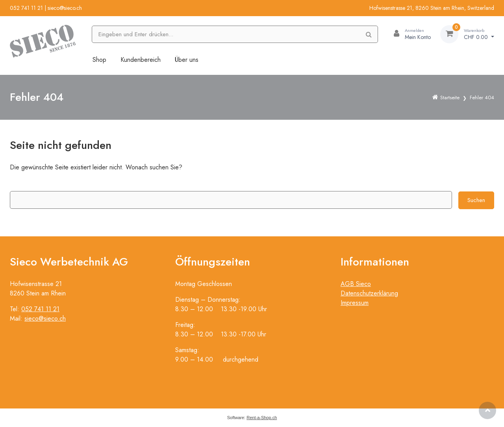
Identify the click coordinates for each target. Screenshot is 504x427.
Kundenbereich (141, 60)
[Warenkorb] (467, 34)
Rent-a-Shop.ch (262, 418)
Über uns (187, 60)
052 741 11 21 (26, 8)
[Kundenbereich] (409, 34)
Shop (99, 60)
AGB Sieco (356, 284)
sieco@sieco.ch (65, 8)
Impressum (355, 303)
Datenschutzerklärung (369, 293)
